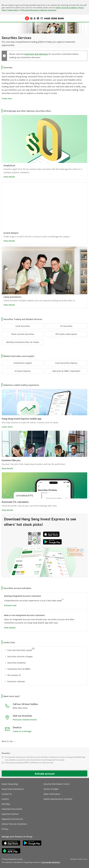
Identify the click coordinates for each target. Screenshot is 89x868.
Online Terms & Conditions (67, 8)
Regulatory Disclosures (12, 819)
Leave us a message (22, 731)
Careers (5, 799)
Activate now (10, 605)
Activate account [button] (45, 773)
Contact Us (7, 794)
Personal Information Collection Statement (39, 10)
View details (9, 177)
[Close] (86, 5)
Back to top (7, 741)
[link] (51, 862)
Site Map (6, 804)
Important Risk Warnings (36, 54)
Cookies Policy (13, 10)
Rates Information (52, 794)
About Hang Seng (10, 784)
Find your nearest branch (25, 720)
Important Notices (10, 814)
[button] (4, 18)
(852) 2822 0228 (20, 708)
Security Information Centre (57, 784)
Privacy (5, 829)
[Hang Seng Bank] (45, 18)
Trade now (7, 98)
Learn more (7, 427)
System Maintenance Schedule (58, 799)
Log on (85, 20)
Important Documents (12, 809)
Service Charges (51, 789)
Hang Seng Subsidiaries (13, 789)
